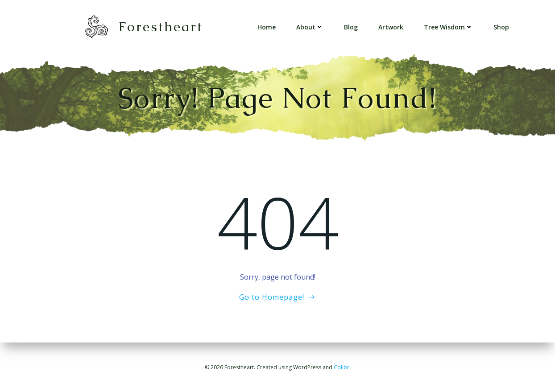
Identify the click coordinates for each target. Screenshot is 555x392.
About (310, 27)
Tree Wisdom (448, 27)
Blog (351, 27)
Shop (501, 27)
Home (267, 27)
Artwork (391, 27)
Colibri (342, 367)
